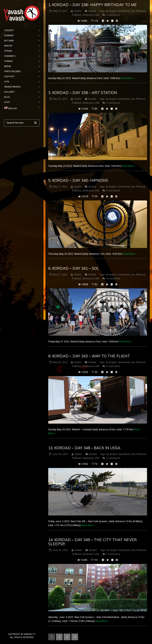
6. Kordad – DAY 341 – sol (74, 268)
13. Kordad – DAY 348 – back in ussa (84, 448)
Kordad (92, 11)
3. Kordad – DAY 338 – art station (83, 93)
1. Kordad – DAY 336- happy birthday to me (93, 5)
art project (111, 11)
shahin (78, 11)
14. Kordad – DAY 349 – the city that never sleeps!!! (93, 542)
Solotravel (88, 15)
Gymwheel (124, 11)
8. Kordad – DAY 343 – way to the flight (89, 356)
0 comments (113, 15)
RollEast (77, 15)
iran (133, 11)
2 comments (113, 458)
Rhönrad (141, 11)
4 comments (113, 279)
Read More (127, 78)
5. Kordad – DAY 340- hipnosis (78, 180)
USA (97, 15)
